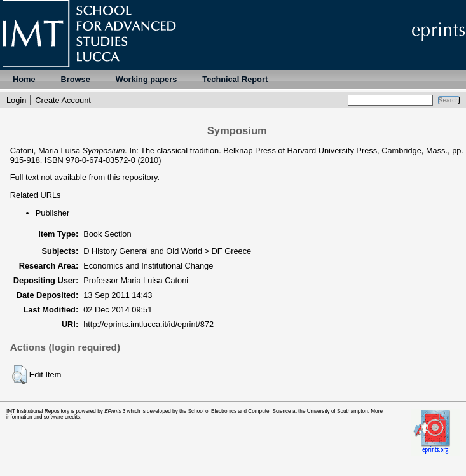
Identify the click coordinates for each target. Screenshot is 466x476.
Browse (76, 79)
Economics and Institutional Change (148, 266)
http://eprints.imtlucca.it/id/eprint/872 (148, 324)
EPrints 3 (115, 411)
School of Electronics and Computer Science (240, 411)
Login (16, 100)
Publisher (52, 213)
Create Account (63, 100)
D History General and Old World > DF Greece (167, 251)
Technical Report (235, 79)
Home (24, 79)
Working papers (146, 79)
